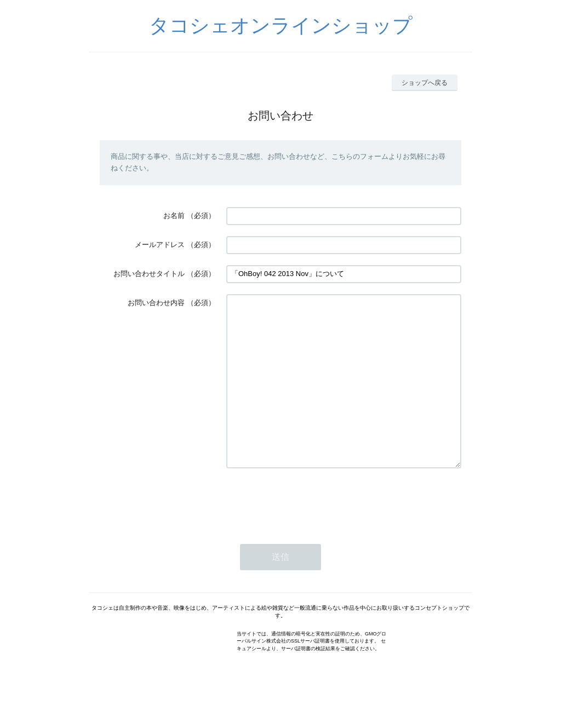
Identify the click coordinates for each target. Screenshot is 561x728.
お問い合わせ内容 (156, 303)
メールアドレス (160, 245)
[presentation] (310, 534)
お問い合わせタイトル (149, 274)
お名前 (174, 216)
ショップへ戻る (425, 83)
